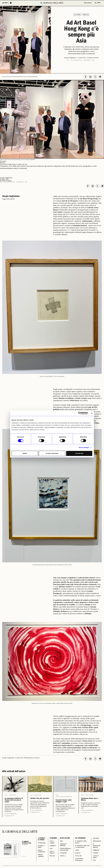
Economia (77, 15)
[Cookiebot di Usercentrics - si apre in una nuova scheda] (80, 413)
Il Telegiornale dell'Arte (97, 857)
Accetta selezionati (52, 453)
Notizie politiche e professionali (65, 863)
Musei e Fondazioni (42, 864)
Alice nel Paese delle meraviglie (64, 797)
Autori (77, 863)
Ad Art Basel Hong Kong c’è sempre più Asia (81, 32)
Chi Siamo (96, 848)
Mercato (86, 15)
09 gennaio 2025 (86, 818)
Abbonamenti (88, 3)
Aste (52, 861)
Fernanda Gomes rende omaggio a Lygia (65, 804)
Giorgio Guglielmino (11, 823)
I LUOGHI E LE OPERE (42, 849)
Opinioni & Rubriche (64, 856)
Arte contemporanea (76, 60)
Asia (68, 60)
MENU (6, 3)
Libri (62, 852)
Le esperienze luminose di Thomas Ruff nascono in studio (13, 805)
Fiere (93, 60)
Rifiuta (25, 453)
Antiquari (53, 857)
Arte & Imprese (53, 865)
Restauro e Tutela (42, 858)
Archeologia (42, 854)
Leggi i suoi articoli (8, 199)
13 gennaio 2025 (35, 817)
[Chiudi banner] (92, 413)
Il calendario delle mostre (82, 853)
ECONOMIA (54, 848)
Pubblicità (96, 863)
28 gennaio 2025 (9, 826)
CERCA (99, 3)
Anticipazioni (12, 795)
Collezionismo (87, 60)
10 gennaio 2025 (60, 821)
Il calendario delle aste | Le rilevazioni (82, 858)
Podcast (78, 866)
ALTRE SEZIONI (65, 848)
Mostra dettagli (84, 447)
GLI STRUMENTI (80, 848)
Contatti (95, 866)
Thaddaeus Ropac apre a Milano (89, 802)
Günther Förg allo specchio (38, 801)
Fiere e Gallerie (89, 795)
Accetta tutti (79, 453)
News (6, 795)
